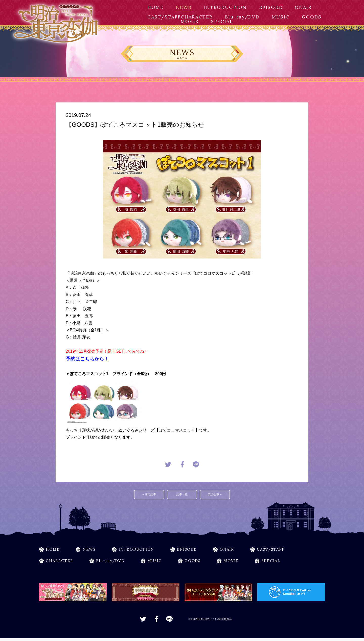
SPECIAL (222, 21)
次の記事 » (215, 495)
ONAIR (303, 7)
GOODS (312, 17)
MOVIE (190, 21)
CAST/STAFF (164, 17)
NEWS (184, 7)
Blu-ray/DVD (242, 17)
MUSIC (281, 17)
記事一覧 (182, 495)
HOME (155, 7)
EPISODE (271, 7)
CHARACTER (197, 17)
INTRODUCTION (225, 7)
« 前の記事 (149, 495)
